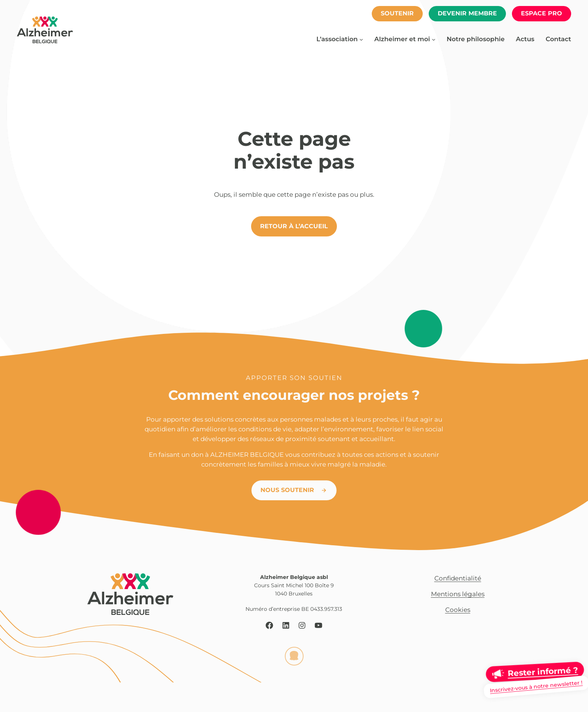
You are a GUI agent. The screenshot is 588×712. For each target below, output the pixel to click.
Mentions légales (458, 594)
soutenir (397, 13)
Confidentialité (458, 578)
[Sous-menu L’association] (361, 39)
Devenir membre (467, 13)
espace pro (542, 13)
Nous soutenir (287, 490)
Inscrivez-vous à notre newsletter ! (536, 687)
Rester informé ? (543, 672)
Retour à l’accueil (294, 226)
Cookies (458, 610)
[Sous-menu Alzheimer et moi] (434, 39)
